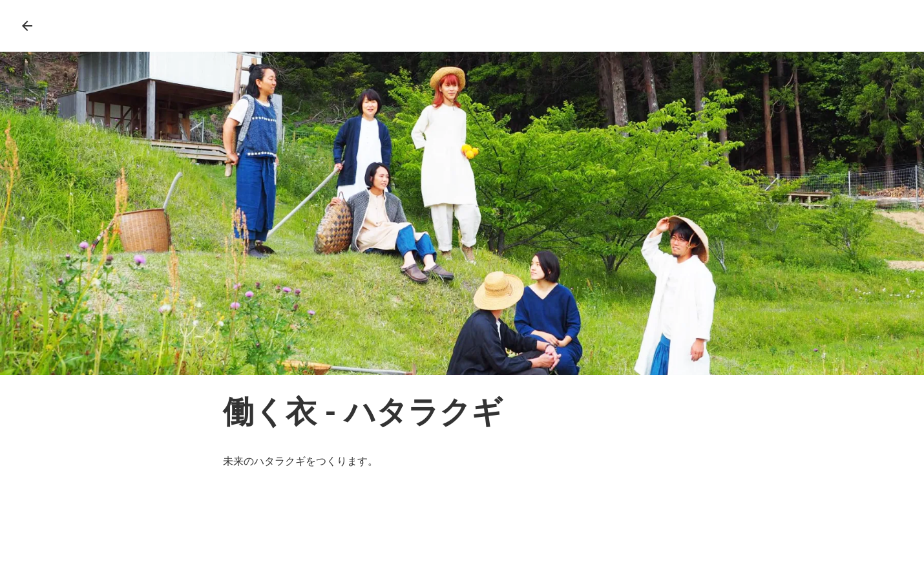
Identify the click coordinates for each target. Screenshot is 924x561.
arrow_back (27, 26)
